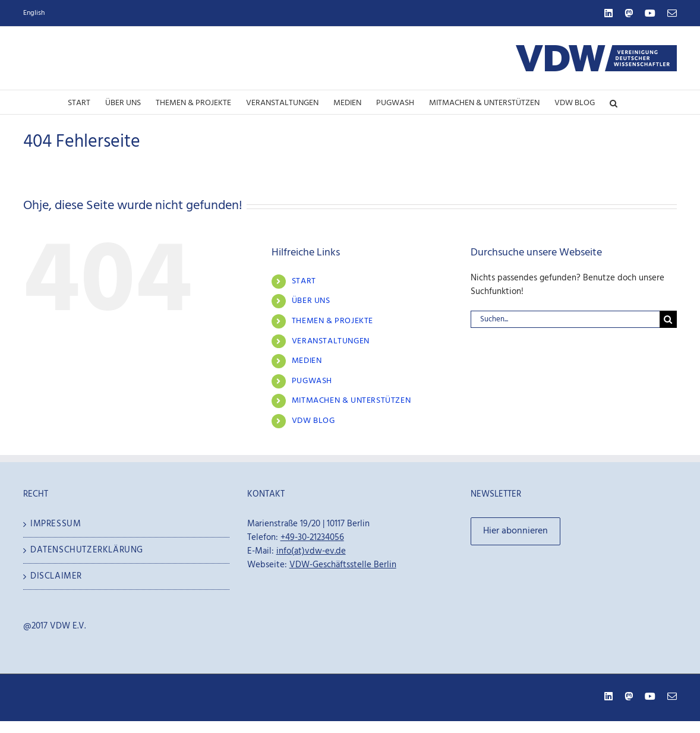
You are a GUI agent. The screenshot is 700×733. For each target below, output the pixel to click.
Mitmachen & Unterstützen (351, 401)
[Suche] (668, 319)
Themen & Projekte (332, 321)
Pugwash (312, 381)
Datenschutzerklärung (87, 550)
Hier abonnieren (515, 531)
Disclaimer (56, 576)
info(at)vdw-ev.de (311, 551)
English (34, 13)
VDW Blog (313, 421)
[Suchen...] (565, 319)
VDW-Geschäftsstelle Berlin (343, 565)
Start (304, 281)
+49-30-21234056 (312, 538)
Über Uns (311, 301)
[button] (614, 102)
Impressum (56, 524)
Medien (307, 361)
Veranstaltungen (331, 341)
